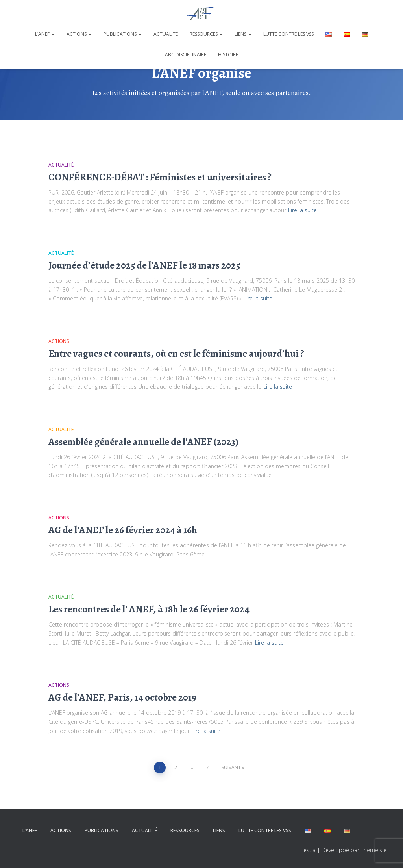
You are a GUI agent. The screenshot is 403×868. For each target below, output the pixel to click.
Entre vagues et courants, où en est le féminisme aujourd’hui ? (176, 354)
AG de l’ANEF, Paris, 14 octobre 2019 (122, 697)
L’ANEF (45, 34)
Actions (79, 34)
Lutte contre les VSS (288, 34)
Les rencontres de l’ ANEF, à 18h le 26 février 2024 (149, 609)
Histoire (228, 55)
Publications (123, 34)
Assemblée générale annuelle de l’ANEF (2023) (143, 442)
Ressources (206, 34)
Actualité (166, 34)
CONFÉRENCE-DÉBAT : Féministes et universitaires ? (160, 177)
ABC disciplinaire (186, 55)
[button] (53, 34)
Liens (243, 34)
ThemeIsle (374, 850)
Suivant (231, 767)
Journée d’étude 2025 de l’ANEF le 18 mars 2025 (144, 265)
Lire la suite (302, 210)
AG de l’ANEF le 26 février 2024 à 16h (123, 530)
